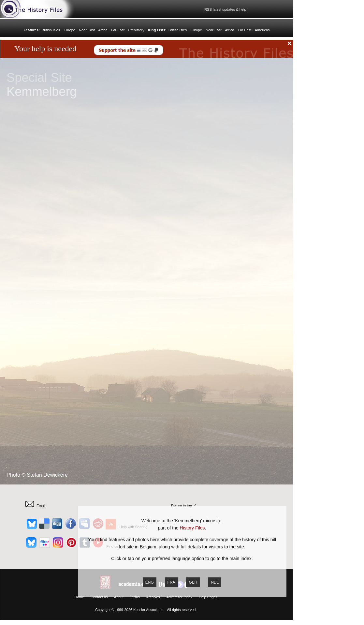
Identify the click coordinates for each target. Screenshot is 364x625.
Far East (118, 30)
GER (193, 582)
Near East (87, 30)
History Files (192, 528)
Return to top (182, 506)
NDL (215, 582)
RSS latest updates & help (224, 9)
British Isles (51, 30)
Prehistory (136, 30)
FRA (171, 582)
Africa (103, 30)
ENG (150, 582)
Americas (262, 30)
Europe (69, 30)
